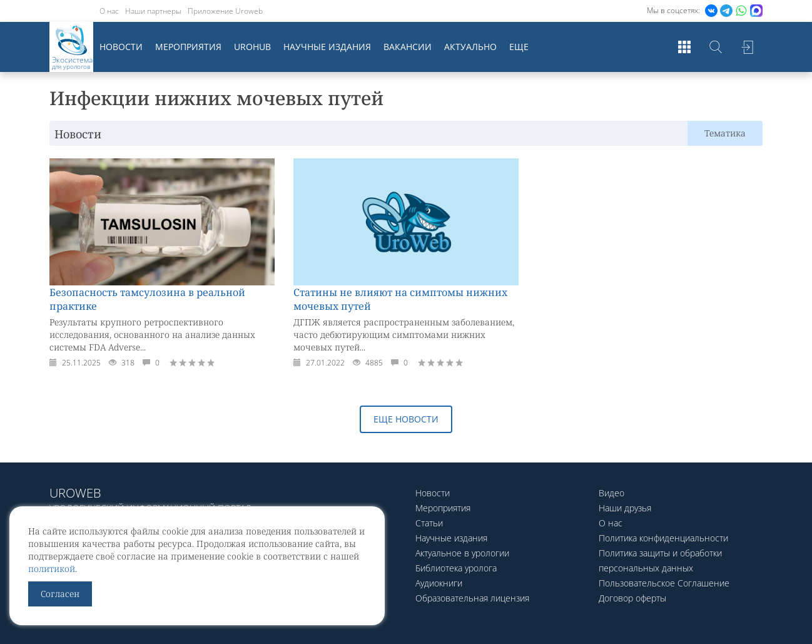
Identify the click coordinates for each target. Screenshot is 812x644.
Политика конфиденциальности (663, 538)
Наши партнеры (153, 11)
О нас (109, 11)
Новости (121, 47)
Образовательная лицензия (472, 598)
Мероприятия (188, 47)
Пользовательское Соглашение (664, 583)
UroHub (252, 47)
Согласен (60, 594)
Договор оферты (632, 598)
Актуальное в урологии (462, 553)
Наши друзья (625, 508)
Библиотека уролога (456, 568)
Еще (519, 47)
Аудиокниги (439, 583)
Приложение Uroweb (225, 11)
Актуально (470, 47)
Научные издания (327, 47)
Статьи (429, 523)
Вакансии (408, 47)
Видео (612, 493)
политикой (52, 569)
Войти (747, 47)
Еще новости (406, 419)
